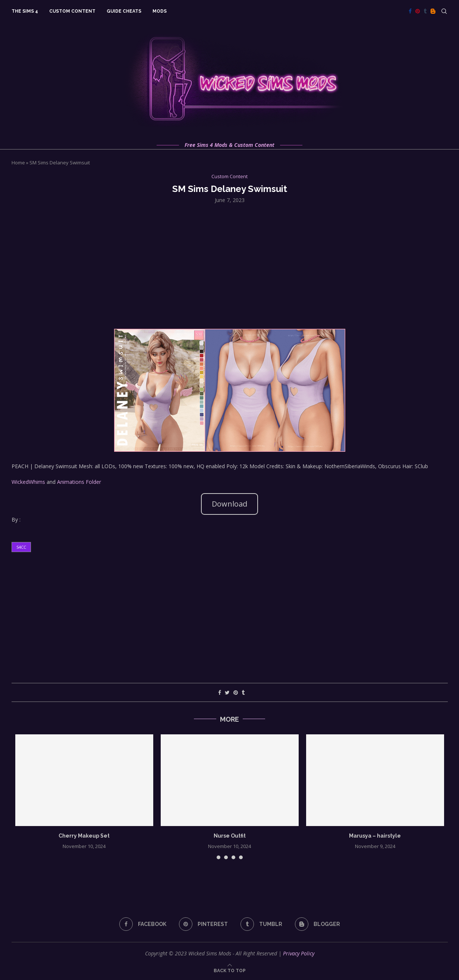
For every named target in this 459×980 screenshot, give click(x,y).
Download (229, 504)
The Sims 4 (25, 11)
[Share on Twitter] (227, 692)
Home (18, 163)
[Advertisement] (230, 265)
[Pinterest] (418, 11)
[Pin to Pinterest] (236, 692)
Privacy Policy (299, 953)
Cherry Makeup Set (84, 836)
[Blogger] (433, 11)
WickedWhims (28, 482)
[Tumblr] (425, 11)
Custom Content (72, 11)
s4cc (21, 547)
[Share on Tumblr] (243, 692)
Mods (160, 11)
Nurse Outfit (230, 836)
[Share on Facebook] (220, 692)
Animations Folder (79, 482)
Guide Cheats (124, 11)
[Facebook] (410, 11)
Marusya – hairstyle (375, 836)
